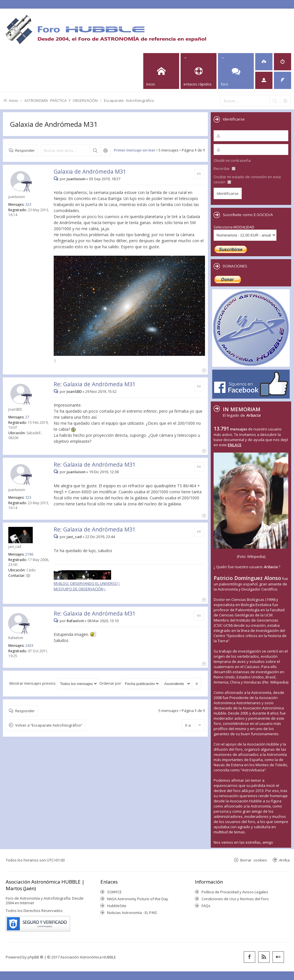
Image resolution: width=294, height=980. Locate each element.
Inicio (14, 100)
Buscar (95, 150)
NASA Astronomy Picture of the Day (138, 899)
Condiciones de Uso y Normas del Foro (235, 899)
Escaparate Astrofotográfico (129, 100)
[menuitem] (264, 62)
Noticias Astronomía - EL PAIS (132, 913)
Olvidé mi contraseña (232, 160)
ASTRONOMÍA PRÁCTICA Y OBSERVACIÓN (61, 100)
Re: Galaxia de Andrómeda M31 (95, 384)
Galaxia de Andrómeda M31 (54, 124)
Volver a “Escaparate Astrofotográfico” (49, 725)
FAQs (206, 906)
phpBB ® (35, 957)
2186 (29, 554)
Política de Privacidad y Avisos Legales (235, 892)
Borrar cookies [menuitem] (254, 860)
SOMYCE (114, 892)
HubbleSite (117, 906)
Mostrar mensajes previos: (54, 683)
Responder (25, 150)
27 (27, 417)
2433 (29, 646)
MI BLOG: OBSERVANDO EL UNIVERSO (86, 583)
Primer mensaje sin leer (135, 150)
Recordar (225, 168)
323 (28, 204)
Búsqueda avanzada (105, 150)
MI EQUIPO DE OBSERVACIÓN (79, 589)
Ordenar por (130, 683)
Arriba (284, 860)
